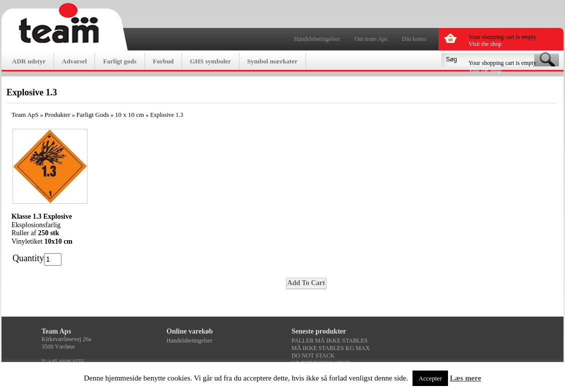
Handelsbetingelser (317, 39)
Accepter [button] (430, 378)
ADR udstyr (29, 61)
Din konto (414, 39)
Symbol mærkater (272, 61)
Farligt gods (120, 61)
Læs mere (466, 378)
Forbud (163, 61)
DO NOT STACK (313, 356)
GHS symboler (210, 61)
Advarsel (74, 61)
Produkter (57, 115)
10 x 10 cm (129, 115)
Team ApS (25, 115)
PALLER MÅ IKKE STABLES (329, 341)
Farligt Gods (93, 115)
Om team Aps (371, 39)
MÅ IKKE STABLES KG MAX (330, 348)
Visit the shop (485, 44)
